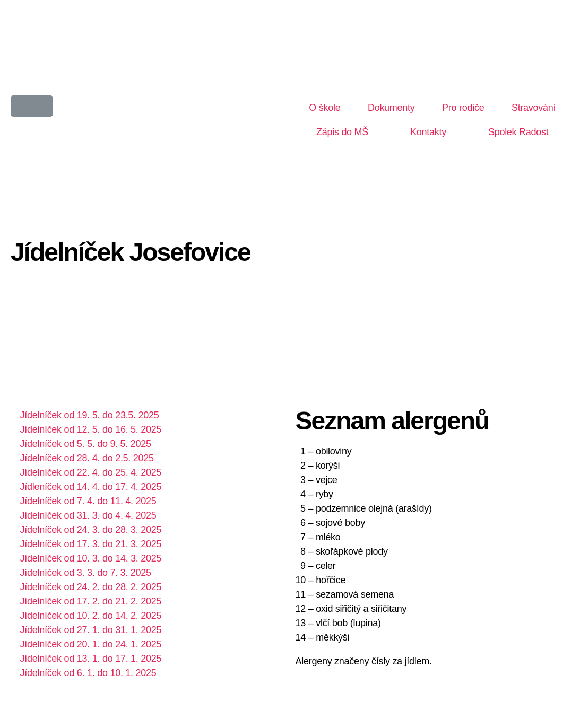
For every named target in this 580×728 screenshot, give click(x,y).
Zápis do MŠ (342, 132)
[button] (32, 106)
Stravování (534, 108)
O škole (324, 108)
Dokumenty (391, 108)
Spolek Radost (518, 132)
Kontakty (428, 132)
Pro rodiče (463, 108)
